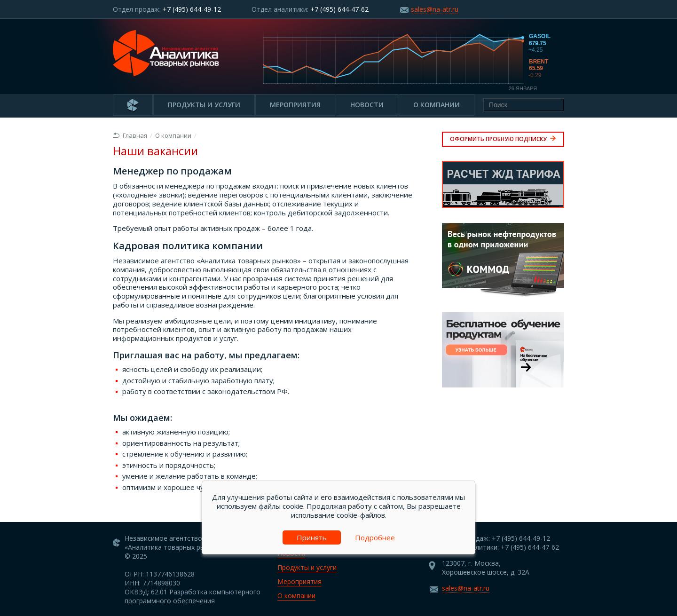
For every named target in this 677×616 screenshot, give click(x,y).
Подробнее (375, 537)
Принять (312, 537)
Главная (130, 135)
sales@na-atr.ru (435, 9)
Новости (367, 105)
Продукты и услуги (204, 105)
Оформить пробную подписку (503, 139)
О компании (437, 105)
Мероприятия (295, 105)
